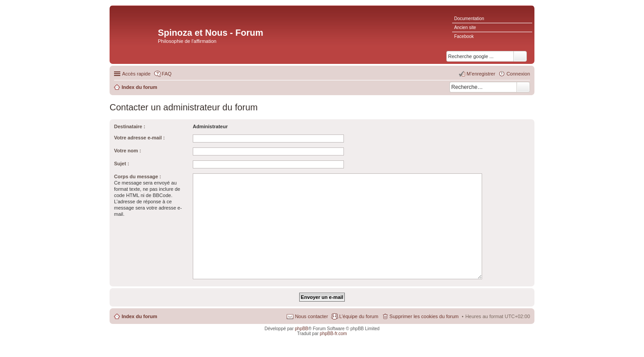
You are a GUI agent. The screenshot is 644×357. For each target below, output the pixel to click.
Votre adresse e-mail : (140, 138)
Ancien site (465, 27)
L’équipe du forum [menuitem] (358, 316)
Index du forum (139, 316)
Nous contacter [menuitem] (311, 316)
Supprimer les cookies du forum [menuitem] (424, 316)
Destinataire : (130, 126)
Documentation (469, 19)
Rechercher (523, 87)
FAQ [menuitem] (167, 74)
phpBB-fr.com (333, 334)
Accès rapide (136, 74)
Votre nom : (127, 151)
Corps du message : (138, 176)
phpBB (301, 329)
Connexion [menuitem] (518, 74)
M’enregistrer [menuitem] (481, 74)
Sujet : (122, 164)
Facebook (464, 36)
